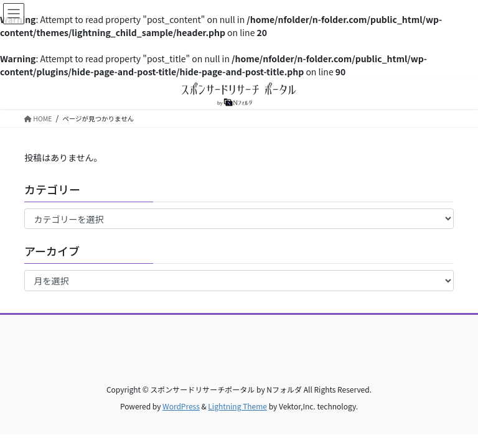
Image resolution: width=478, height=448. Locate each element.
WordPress (181, 406)
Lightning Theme (237, 406)
